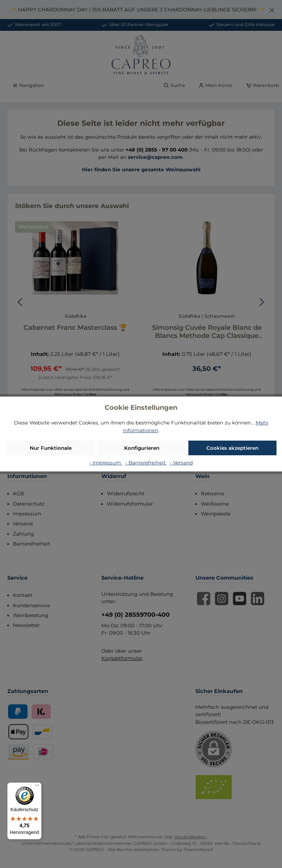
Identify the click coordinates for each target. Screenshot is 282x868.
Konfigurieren (142, 448)
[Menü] (37, 787)
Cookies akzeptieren (232, 448)
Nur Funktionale (51, 448)
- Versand (181, 463)
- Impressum (106, 463)
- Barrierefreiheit (146, 463)
